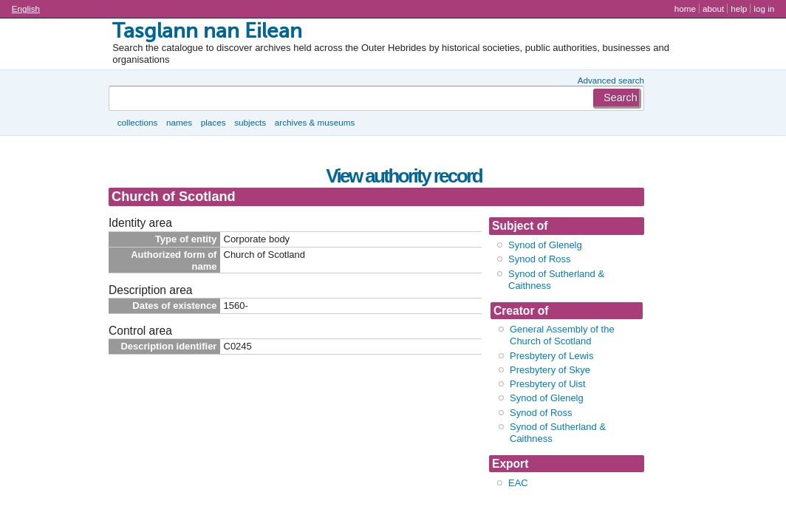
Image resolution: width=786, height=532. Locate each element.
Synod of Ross (540, 259)
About (713, 8)
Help (739, 8)
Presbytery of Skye (550, 370)
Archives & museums (315, 122)
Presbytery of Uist (548, 384)
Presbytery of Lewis (551, 356)
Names (179, 122)
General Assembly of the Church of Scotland (562, 335)
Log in (764, 8)
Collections (138, 122)
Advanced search (611, 80)
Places (213, 122)
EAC (518, 483)
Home (685, 8)
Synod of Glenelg (545, 245)
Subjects (250, 122)
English (26, 8)
